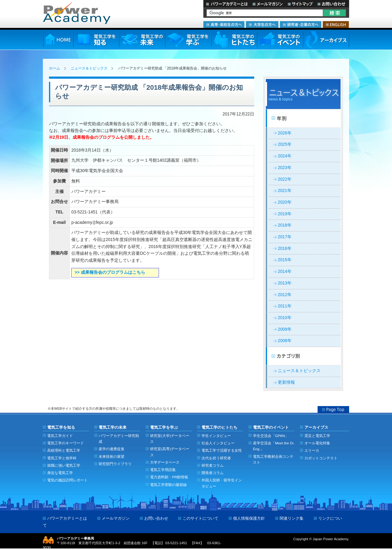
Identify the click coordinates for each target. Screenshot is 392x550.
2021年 (285, 191)
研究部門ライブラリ (115, 464)
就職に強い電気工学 (64, 465)
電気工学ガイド (60, 436)
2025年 (285, 144)
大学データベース (165, 462)
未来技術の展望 (111, 456)
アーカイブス (326, 40)
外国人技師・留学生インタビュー (222, 483)
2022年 (285, 179)
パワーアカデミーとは (227, 4)
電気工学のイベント (280, 40)
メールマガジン (268, 4)
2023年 (285, 168)
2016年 (285, 249)
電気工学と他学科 (62, 458)
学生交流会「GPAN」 (271, 436)
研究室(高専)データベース (170, 452)
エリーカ (312, 450)
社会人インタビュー (218, 443)
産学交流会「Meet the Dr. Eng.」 (274, 446)
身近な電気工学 (60, 473)
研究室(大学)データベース (170, 439)
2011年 (285, 306)
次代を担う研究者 (216, 458)
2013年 (285, 283)
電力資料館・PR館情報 (169, 477)
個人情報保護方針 (249, 518)
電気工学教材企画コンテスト (273, 459)
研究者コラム (213, 465)
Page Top (333, 409)
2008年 (285, 341)
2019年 (285, 214)
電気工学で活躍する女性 (222, 450)
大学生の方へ (262, 24)
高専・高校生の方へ (224, 24)
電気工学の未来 (142, 40)
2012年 (285, 295)
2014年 (285, 271)
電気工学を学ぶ (188, 40)
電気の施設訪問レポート (67, 480)
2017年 (285, 237)
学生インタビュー (216, 436)
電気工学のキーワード (66, 443)
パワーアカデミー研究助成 (119, 439)
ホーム (55, 68)
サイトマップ (300, 4)
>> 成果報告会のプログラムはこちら (110, 272)
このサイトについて (200, 518)
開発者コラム (213, 473)
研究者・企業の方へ (301, 24)
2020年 (285, 202)
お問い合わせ (332, 4)
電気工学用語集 (163, 470)
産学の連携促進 (111, 449)
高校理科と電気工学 (64, 450)
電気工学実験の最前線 (168, 485)
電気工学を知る (96, 40)
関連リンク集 (292, 518)
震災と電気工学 (317, 436)
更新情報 (286, 382)
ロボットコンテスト (321, 458)
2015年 (285, 260)
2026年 (285, 133)
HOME (58, 40)
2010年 (285, 318)
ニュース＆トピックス (89, 68)
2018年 (285, 225)
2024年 (285, 156)
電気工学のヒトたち (234, 40)
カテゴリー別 (303, 356)
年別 (303, 119)
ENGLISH (336, 24)
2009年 (285, 329)
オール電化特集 (317, 443)
